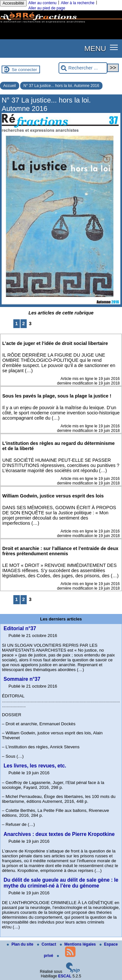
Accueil (10, 86)
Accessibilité (13, 3)
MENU (95, 48)
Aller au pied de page (47, 8)
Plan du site (21, 944)
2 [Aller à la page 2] (23, 324)
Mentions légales (78, 944)
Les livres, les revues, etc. (35, 766)
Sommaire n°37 (22, 679)
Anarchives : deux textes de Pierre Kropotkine (59, 834)
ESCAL (65, 976)
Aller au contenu (42, 3)
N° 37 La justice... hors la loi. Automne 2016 (61, 86)
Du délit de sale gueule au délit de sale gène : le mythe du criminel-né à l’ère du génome (61, 883)
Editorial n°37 (20, 628)
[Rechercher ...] (83, 68)
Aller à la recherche (78, 3)
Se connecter (24, 70)
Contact (47, 944)
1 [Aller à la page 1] (17, 324)
